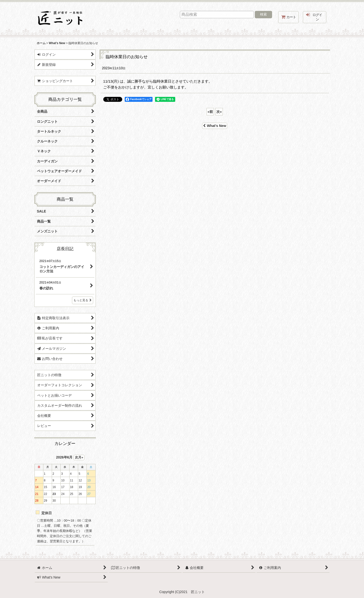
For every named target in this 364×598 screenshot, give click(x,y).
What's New (215, 126)
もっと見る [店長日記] (83, 300)
